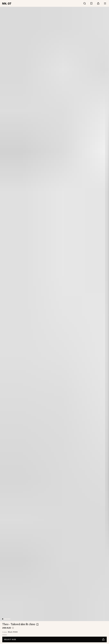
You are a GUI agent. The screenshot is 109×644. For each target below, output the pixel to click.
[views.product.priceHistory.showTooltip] (13, 628)
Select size (54, 640)
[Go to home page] (7, 3)
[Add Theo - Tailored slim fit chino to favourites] (37, 624)
